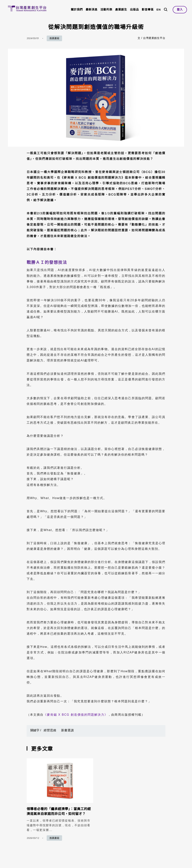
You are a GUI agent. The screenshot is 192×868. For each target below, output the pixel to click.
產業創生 (121, 9)
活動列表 (106, 9)
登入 (180, 9)
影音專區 (148, 9)
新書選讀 (67, 730)
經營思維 (50, 730)
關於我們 (77, 9)
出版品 (134, 9)
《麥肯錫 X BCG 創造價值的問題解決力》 (76, 715)
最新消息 (92, 9)
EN (159, 9)
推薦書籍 (54, 38)
